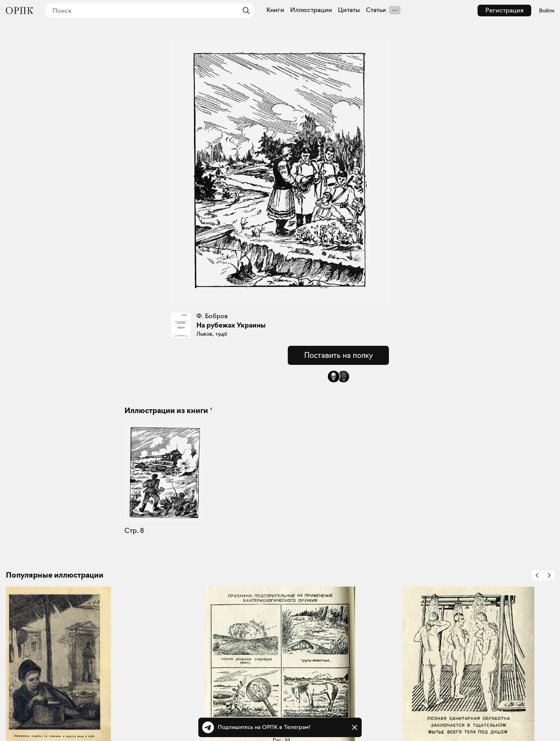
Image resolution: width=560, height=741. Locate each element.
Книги (275, 10)
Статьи (376, 10)
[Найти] (244, 11)
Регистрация (504, 10)
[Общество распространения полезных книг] (19, 11)
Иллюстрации (311, 10)
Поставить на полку (339, 355)
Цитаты (349, 10)
